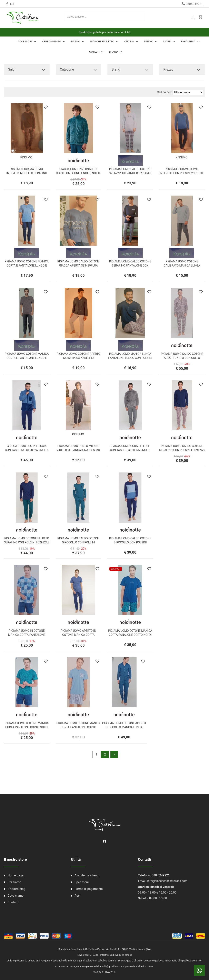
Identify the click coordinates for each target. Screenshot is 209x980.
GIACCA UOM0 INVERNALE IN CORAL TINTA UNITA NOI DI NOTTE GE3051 (78, 173)
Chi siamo (14, 882)
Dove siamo (16, 896)
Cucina (129, 41)
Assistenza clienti (86, 875)
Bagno (76, 41)
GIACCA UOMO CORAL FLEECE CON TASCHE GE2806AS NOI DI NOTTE (130, 450)
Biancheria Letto (102, 41)
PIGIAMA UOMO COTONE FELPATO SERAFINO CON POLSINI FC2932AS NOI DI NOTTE (27, 542)
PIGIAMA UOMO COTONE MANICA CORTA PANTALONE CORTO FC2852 (78, 727)
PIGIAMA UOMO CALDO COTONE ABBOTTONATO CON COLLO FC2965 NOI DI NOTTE (182, 358)
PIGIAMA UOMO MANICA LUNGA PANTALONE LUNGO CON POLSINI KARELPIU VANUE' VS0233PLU (130, 358)
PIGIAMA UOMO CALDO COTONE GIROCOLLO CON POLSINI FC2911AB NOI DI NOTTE (130, 542)
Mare (167, 41)
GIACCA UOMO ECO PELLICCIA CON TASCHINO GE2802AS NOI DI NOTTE (27, 450)
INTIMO (149, 41)
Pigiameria (188, 41)
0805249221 (194, 4)
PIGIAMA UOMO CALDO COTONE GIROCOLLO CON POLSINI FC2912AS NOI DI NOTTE (78, 542)
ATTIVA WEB (109, 972)
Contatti (13, 902)
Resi (77, 896)
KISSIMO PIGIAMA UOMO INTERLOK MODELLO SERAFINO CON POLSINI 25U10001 (27, 173)
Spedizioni (82, 882)
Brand (113, 52)
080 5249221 (161, 875)
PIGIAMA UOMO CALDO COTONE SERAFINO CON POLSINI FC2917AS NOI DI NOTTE (182, 450)
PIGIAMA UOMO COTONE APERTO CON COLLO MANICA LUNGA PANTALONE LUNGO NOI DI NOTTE (124, 727)
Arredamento (52, 41)
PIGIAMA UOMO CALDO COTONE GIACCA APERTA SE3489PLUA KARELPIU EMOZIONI (78, 265)
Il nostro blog (16, 889)
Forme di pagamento (89, 889)
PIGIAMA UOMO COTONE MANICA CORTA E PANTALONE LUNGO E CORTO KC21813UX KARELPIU (27, 265)
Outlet (94, 52)
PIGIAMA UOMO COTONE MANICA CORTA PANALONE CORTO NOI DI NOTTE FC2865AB (130, 635)
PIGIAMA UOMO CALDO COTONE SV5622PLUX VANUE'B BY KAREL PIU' (130, 173)
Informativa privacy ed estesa (116, 955)
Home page (15, 875)
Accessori (25, 41)
